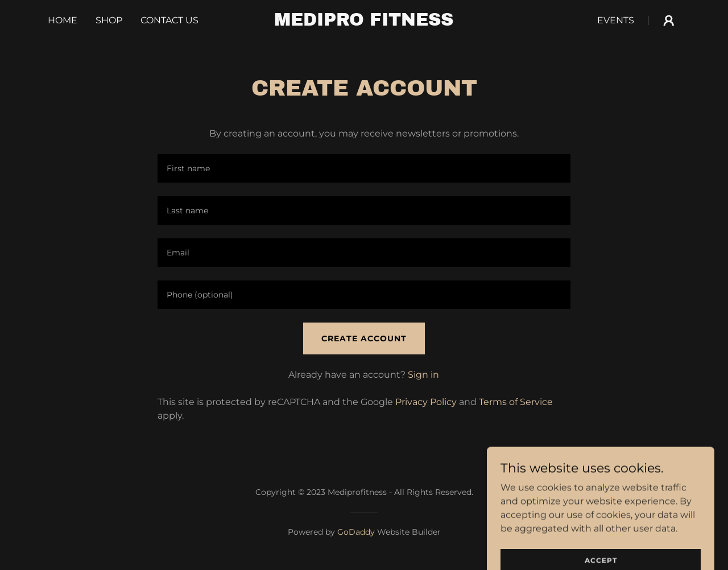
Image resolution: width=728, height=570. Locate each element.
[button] (669, 20)
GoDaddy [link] (356, 532)
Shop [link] (109, 20)
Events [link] (616, 20)
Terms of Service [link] (516, 402)
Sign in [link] (423, 375)
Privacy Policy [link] (426, 402)
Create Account (364, 338)
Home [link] (63, 20)
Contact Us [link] (169, 20)
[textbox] (364, 168)
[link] (364, 22)
